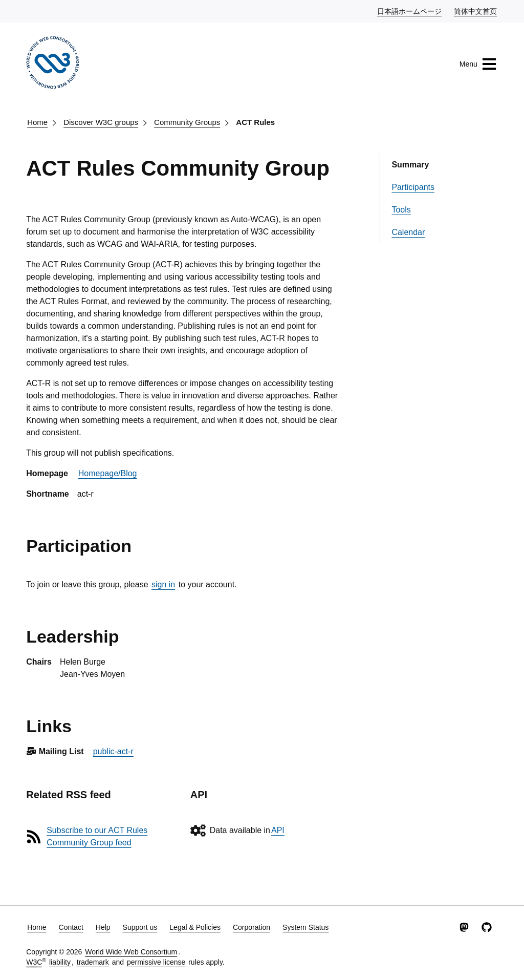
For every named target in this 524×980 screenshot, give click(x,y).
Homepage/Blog (108, 473)
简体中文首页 (476, 11)
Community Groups (187, 122)
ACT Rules (255, 122)
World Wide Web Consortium (131, 952)
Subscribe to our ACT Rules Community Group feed (97, 836)
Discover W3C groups (101, 122)
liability (60, 962)
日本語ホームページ (410, 11)
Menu (478, 64)
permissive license (156, 962)
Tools (401, 210)
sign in (163, 584)
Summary (410, 165)
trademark (93, 962)
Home (37, 122)
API (278, 830)
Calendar (408, 232)
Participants (413, 187)
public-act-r (113, 751)
